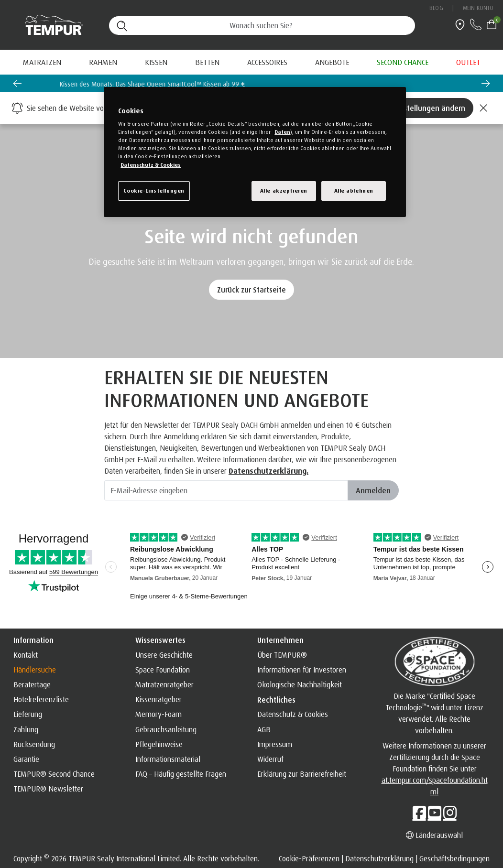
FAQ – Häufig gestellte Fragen (181, 774)
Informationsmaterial (168, 759)
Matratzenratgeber (164, 684)
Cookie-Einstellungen (154, 191)
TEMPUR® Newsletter (48, 789)
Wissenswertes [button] (160, 640)
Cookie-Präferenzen (309, 858)
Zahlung (26, 729)
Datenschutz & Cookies (293, 714)
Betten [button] (207, 62)
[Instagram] (450, 813)
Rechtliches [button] (276, 700)
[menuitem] (332, 62)
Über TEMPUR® (282, 655)
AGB (264, 729)
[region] (255, 152)
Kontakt (26, 655)
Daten (282, 132)
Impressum (275, 744)
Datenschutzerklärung (379, 858)
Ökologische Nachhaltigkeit (300, 684)
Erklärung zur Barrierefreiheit (302, 774)
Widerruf (270, 759)
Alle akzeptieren (284, 191)
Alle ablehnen (354, 191)
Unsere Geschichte (164, 655)
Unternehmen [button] (280, 640)
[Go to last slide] (17, 83)
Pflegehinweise (159, 744)
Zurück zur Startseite (251, 290)
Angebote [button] (332, 62)
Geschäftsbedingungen (454, 858)
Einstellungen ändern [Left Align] (430, 108)
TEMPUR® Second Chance (54, 774)
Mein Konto (478, 8)
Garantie (26, 759)
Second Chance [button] (403, 62)
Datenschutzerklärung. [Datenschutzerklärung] (268, 471)
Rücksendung (34, 744)
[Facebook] (419, 813)
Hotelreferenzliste (41, 699)
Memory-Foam (159, 714)
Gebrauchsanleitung (166, 729)
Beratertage (32, 684)
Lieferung (28, 714)
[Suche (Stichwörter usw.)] (262, 26)
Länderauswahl (434, 835)
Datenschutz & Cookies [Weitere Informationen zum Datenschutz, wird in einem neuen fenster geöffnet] (151, 165)
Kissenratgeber (159, 699)
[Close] (483, 108)
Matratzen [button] (42, 62)
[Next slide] (486, 83)
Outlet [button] (468, 62)
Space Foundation (163, 670)
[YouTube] (435, 813)
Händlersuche (35, 670)
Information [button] (33, 640)
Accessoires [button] (267, 62)
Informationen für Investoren (302, 670)
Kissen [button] (156, 62)
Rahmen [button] (103, 62)
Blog (436, 8)
